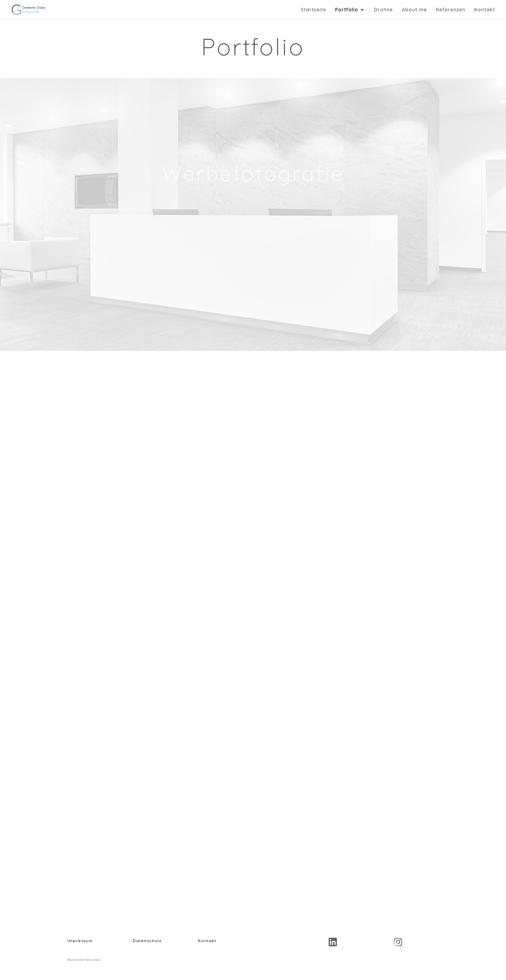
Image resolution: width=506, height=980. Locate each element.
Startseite (313, 10)
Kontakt (485, 10)
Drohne (383, 10)
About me (414, 10)
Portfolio (347, 10)
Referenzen (451, 10)
